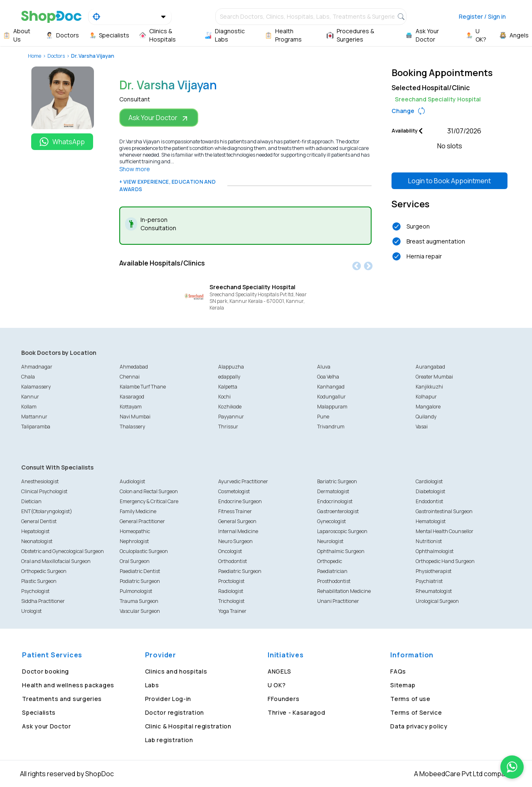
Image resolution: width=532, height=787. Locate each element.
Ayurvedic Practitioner (243, 481)
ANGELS (280, 671)
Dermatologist (333, 491)
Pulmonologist (136, 591)
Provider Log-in (168, 699)
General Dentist (39, 521)
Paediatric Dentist (140, 571)
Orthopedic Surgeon (44, 571)
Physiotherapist (433, 571)
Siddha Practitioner (43, 601)
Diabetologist (430, 491)
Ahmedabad (134, 367)
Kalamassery (36, 387)
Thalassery (132, 427)
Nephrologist (134, 541)
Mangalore (428, 407)
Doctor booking (46, 671)
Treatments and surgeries (62, 699)
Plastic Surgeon (39, 581)
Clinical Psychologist (44, 491)
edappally (229, 377)
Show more (135, 169)
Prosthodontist (334, 581)
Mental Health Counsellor (445, 531)
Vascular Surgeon (140, 611)
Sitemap (403, 685)
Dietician (31, 501)
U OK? (277, 685)
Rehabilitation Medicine (344, 591)
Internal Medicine (238, 531)
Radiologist (231, 591)
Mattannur (34, 417)
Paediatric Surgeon (240, 571)
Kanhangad (331, 387)
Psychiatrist (429, 581)
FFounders (283, 699)
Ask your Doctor (47, 726)
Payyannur (231, 417)
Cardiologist (429, 481)
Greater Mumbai (434, 377)
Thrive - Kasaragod (297, 712)
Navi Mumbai (135, 417)
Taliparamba (36, 427)
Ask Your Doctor (159, 118)
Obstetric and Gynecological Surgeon (63, 551)
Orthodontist (233, 561)
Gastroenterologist (338, 511)
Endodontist (429, 501)
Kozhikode (230, 407)
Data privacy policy (419, 726)
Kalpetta (228, 387)
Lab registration (169, 740)
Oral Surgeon (135, 561)
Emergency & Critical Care (149, 501)
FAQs (398, 671)
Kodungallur (331, 397)
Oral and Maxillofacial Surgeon (56, 561)
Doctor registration (175, 712)
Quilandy (426, 417)
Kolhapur (426, 397)
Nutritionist (429, 541)
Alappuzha (231, 367)
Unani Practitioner (338, 601)
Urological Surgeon (437, 601)
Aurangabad (430, 367)
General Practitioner (142, 521)
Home (34, 56)
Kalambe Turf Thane (143, 387)
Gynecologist (331, 521)
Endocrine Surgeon (240, 501)
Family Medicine (138, 511)
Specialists (39, 712)
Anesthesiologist (40, 481)
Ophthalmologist (435, 551)
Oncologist (230, 551)
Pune (323, 417)
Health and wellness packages (68, 685)
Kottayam (131, 407)
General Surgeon (237, 521)
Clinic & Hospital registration (188, 726)
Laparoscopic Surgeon (342, 531)
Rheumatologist (434, 591)
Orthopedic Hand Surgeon (445, 561)
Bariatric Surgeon (337, 481)
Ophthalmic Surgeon (341, 551)
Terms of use (410, 699)
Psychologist (35, 591)
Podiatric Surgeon (140, 581)
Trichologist (231, 601)
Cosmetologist (234, 491)
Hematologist (431, 521)
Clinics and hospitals (176, 671)
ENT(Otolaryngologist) (47, 511)
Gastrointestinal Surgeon (444, 511)
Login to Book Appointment (449, 181)
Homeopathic (135, 531)
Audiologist (132, 481)
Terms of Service (416, 712)
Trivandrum (331, 427)
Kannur (30, 397)
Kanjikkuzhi (429, 387)
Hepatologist (35, 531)
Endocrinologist (335, 501)
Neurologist (330, 541)
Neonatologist (37, 541)
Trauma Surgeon (139, 601)
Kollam (29, 407)
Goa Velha (328, 377)
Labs (152, 685)
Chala (28, 377)
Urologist (31, 611)
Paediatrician (332, 571)
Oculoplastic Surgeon (144, 551)
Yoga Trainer (232, 611)
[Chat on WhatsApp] (512, 767)
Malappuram (332, 407)
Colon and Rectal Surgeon (149, 491)
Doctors (56, 56)
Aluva (324, 367)
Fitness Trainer (235, 511)
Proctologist (231, 581)
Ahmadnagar (37, 367)
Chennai (130, 377)
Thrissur (228, 427)
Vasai (422, 427)
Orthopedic (330, 561)
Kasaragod (132, 397)
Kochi (224, 397)
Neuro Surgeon (235, 541)
